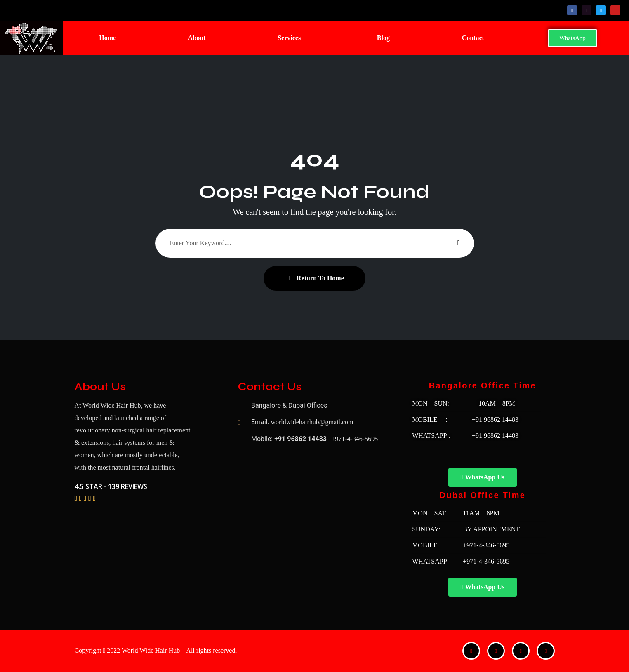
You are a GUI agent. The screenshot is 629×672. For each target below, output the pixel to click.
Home (107, 38)
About (197, 38)
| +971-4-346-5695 (353, 439)
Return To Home (317, 278)
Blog (383, 38)
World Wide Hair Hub (151, 650)
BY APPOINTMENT (491, 529)
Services (289, 38)
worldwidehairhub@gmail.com (312, 422)
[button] (291, 38)
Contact (473, 38)
